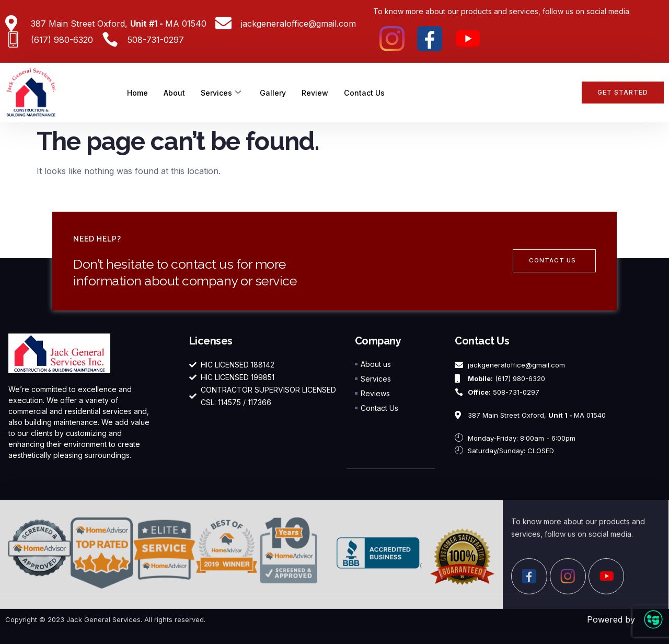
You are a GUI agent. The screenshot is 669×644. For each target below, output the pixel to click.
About (176, 92)
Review (321, 92)
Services (224, 93)
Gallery (278, 92)
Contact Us (371, 92)
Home (138, 92)
